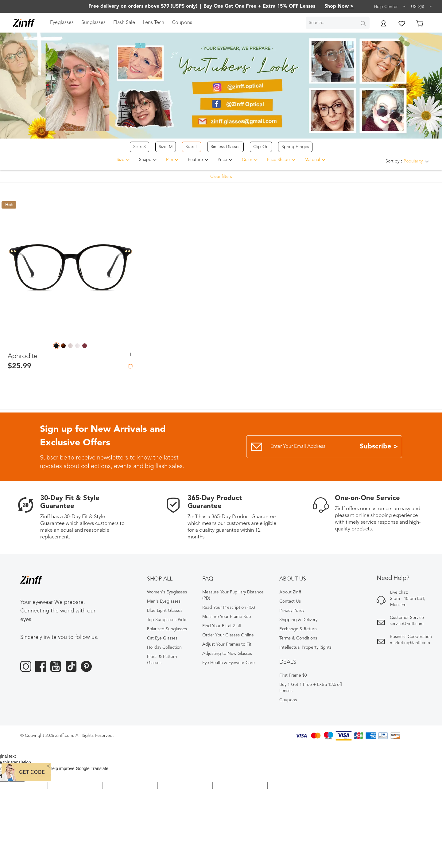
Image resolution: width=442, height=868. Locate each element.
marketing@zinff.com (410, 643)
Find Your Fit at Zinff (222, 626)
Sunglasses (93, 23)
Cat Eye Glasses (162, 638)
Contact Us (290, 601)
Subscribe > (379, 447)
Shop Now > (339, 6)
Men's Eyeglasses (164, 601)
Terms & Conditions (298, 638)
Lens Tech (153, 23)
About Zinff (290, 592)
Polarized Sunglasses (167, 629)
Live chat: (399, 592)
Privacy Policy (292, 611)
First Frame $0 (293, 675)
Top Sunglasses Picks (167, 620)
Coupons (182, 23)
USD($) (422, 6)
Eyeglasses (62, 23)
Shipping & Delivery (298, 620)
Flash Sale (124, 23)
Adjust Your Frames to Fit (227, 644)
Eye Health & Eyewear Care (229, 663)
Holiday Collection (164, 647)
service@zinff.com (407, 624)
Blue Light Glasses (165, 611)
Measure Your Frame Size (227, 617)
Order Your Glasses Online (228, 635)
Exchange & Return (298, 629)
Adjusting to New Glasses (227, 654)
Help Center (390, 6)
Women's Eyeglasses (167, 592)
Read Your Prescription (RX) (229, 608)
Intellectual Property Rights (305, 647)
